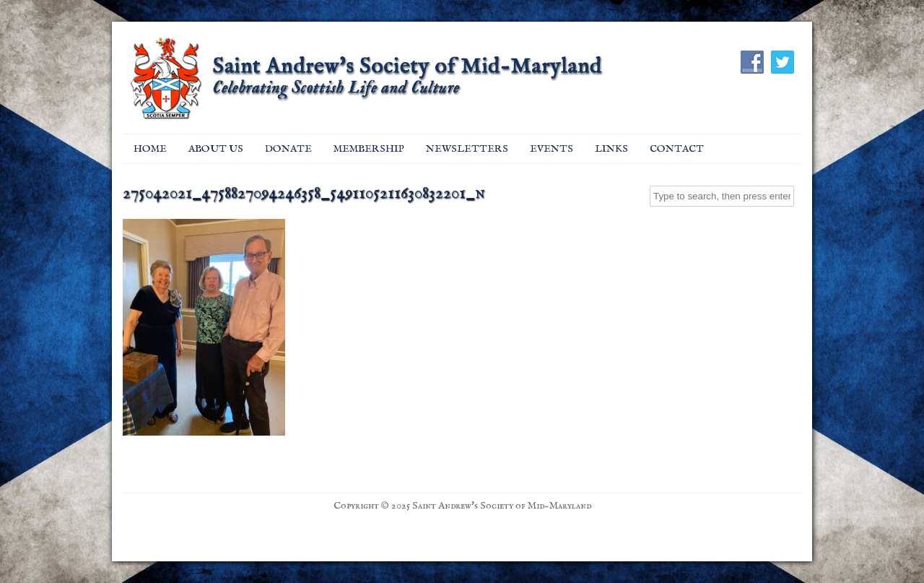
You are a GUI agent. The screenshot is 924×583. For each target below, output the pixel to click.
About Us (216, 149)
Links (611, 149)
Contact (677, 149)
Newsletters (467, 149)
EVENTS (552, 149)
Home (150, 149)
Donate (288, 149)
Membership (369, 149)
